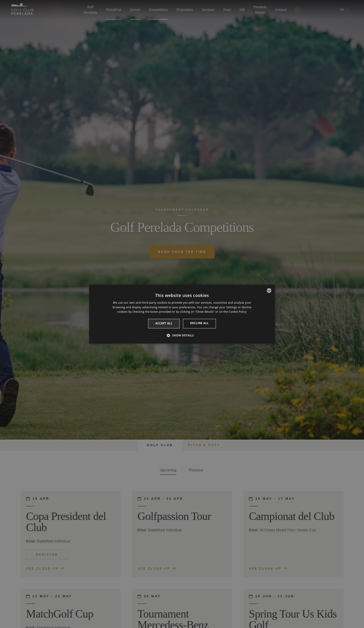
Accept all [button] (164, 324)
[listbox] (269, 290)
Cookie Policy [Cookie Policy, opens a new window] (238, 312)
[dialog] (182, 314)
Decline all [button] (199, 323)
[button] (182, 335)
